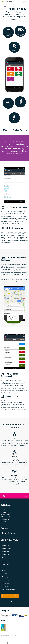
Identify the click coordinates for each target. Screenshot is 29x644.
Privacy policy (6, 586)
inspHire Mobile (6, 551)
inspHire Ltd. (14, 636)
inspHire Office (6, 545)
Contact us (5, 574)
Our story (4, 561)
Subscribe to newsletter (10, 596)
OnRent (4, 558)
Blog (3, 567)
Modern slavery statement (9, 589)
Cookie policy (6, 583)
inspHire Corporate (7, 548)
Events (4, 570)
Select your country (14, 602)
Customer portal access (8, 577)
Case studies (5, 564)
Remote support (6, 580)
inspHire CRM (5, 555)
